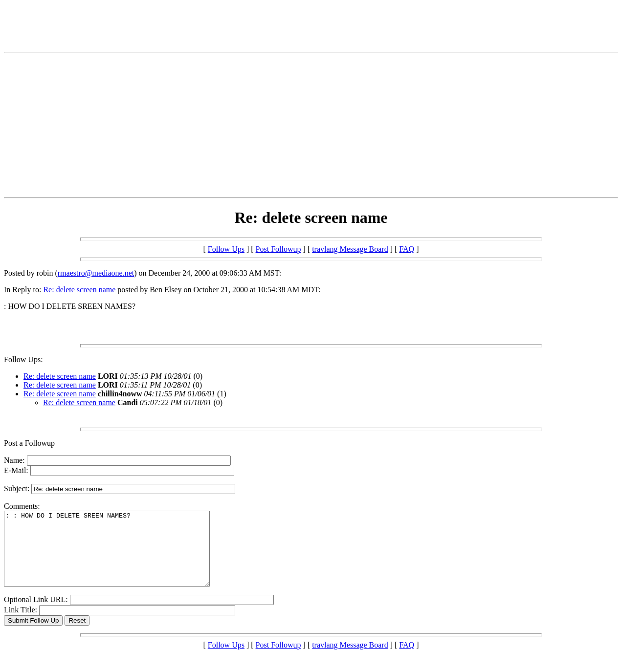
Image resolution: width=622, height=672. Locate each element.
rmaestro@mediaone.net (96, 273)
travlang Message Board (350, 249)
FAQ (407, 249)
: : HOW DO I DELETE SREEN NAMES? (119, 556)
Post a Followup (29, 443)
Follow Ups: (23, 359)
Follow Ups (226, 249)
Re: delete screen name (79, 290)
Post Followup (278, 249)
